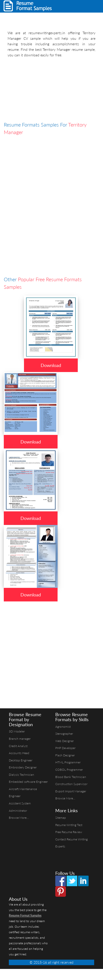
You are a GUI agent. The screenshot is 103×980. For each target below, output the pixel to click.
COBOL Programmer (69, 770)
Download (51, 365)
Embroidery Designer (23, 767)
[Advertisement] (47, 91)
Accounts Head (19, 753)
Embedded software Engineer (28, 782)
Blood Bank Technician (71, 777)
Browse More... (19, 818)
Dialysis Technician (21, 775)
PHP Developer (65, 748)
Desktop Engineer (21, 760)
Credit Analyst (18, 746)
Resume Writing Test (69, 825)
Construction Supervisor (71, 784)
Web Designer (65, 741)
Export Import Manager (71, 791)
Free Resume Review (69, 832)
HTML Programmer (68, 762)
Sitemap (61, 818)
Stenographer (64, 734)
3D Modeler (17, 731)
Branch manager (20, 739)
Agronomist (63, 727)
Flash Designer (65, 755)
